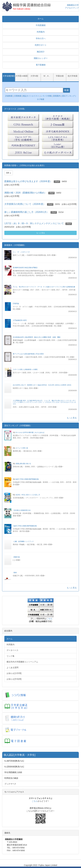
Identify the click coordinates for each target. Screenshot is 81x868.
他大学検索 (73, 76)
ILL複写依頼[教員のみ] (14, 761)
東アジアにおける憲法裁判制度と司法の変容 (28, 354)
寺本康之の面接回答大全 (22, 510)
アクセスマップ (72, 8)
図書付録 (17, 557)
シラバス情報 (46, 96)
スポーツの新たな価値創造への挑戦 (25, 369)
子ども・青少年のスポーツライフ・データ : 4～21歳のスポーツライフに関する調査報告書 (44, 287)
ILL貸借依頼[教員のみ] (14, 767)
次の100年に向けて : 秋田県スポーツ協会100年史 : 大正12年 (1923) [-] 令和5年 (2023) (42, 385)
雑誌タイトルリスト (31, 96)
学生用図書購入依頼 (13, 772)
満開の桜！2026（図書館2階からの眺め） (25, 193)
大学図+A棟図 (22, 76)
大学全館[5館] (9, 76)
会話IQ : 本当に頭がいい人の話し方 (28, 495)
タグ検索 (41, 99)
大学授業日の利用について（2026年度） (25, 204)
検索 (67, 90)
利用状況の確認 (11, 778)
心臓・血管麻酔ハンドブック (24, 541)
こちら (49, 619)
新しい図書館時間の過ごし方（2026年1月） (27, 212)
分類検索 (18, 96)
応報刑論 (16, 303)
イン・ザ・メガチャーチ (21, 252)
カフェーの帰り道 (22, 448)
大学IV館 (34, 76)
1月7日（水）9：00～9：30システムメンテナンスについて (34, 223)
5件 (9, 173)
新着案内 (57, 96)
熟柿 (15, 573)
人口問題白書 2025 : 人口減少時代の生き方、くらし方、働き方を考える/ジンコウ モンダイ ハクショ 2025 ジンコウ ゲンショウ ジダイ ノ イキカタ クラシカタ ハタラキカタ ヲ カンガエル (44, 402)
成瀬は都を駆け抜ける (23, 464)
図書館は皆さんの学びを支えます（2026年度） (28, 181)
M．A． (47, 76)
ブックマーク (10, 784)
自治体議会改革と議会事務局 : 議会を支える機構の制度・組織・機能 (37, 337)
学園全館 (60, 76)
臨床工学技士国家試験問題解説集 (27, 479)
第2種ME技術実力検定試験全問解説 (25, 268)
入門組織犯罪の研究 (20, 320)
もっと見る (41, 233)
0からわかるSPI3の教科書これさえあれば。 (31, 432)
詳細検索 (9, 96)
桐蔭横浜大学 (73, 5)
